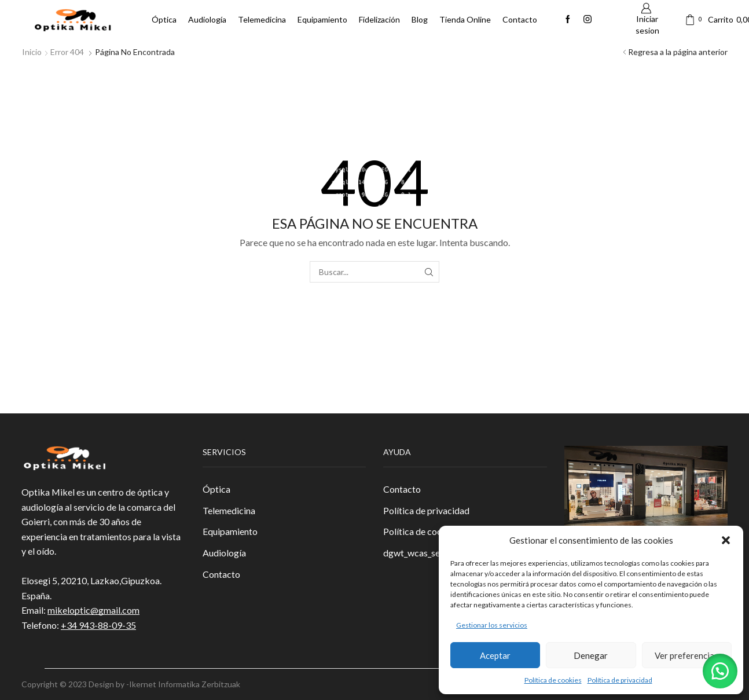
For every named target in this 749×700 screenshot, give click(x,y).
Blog (420, 19)
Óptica (164, 19)
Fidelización (379, 19)
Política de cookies (553, 680)
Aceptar (495, 655)
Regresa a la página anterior (678, 52)
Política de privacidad (620, 680)
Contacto (520, 19)
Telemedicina (262, 19)
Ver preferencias (686, 655)
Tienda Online (465, 19)
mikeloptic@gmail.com (93, 610)
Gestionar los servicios (492, 625)
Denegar (591, 655)
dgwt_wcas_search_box (430, 553)
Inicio (32, 52)
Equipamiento (322, 19)
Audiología (207, 19)
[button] (726, 540)
